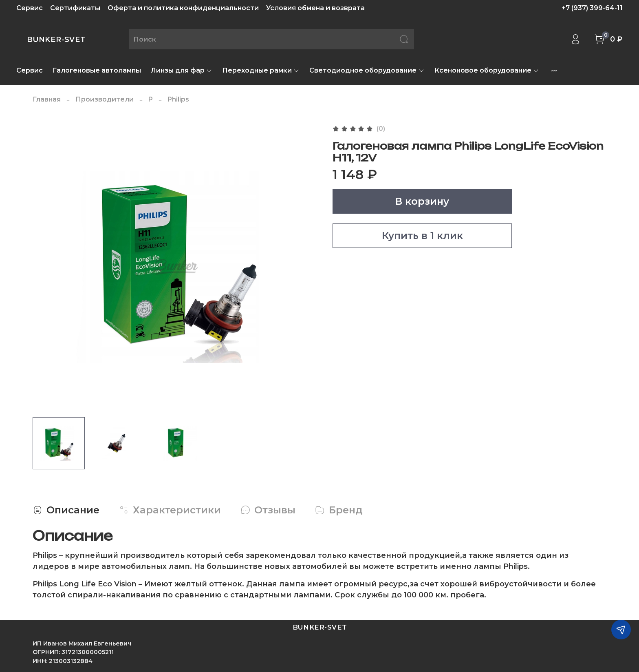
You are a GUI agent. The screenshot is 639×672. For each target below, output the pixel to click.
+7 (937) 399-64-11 (592, 8)
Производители (105, 99)
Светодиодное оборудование (367, 70)
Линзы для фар (182, 70)
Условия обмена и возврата (315, 8)
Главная (47, 99)
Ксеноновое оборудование (487, 70)
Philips (178, 99)
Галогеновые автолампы (97, 70)
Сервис (30, 8)
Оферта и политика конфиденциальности (183, 8)
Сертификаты (75, 8)
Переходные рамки (261, 70)
